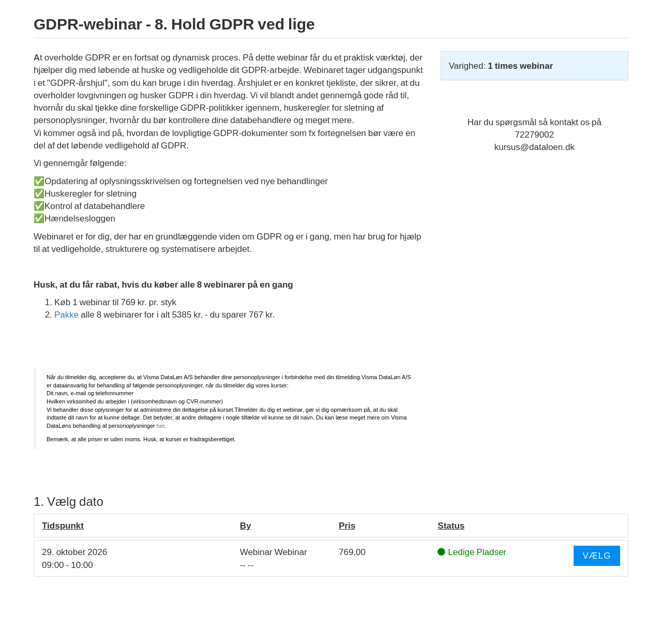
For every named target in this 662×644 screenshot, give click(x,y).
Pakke (66, 314)
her (161, 426)
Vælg (597, 556)
